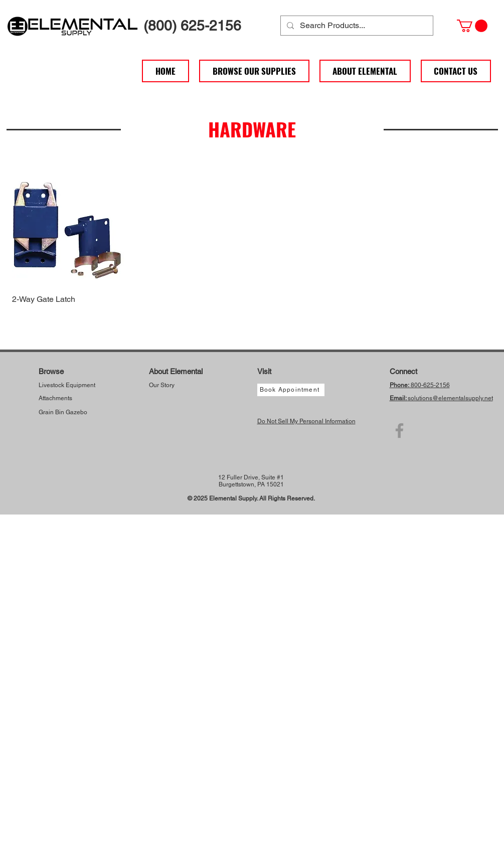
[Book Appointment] (291, 390)
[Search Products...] (356, 26)
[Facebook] (399, 431)
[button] (472, 26)
